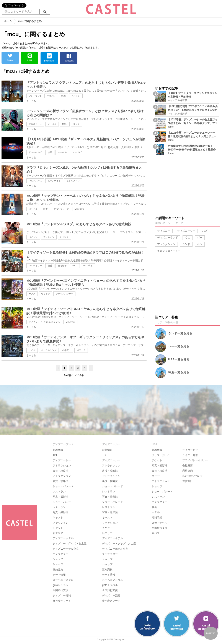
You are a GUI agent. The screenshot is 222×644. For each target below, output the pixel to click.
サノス (76, 124)
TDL (55, 455)
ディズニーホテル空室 (66, 549)
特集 (179, 372)
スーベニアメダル (63, 580)
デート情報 (59, 575)
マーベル (52, 124)
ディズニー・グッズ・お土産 (70, 544)
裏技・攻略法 (60, 471)
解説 (64, 96)
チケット (58, 528)
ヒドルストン (73, 181)
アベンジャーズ (61, 209)
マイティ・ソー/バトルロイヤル (44, 322)
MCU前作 (79, 209)
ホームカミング (49, 350)
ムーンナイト (54, 181)
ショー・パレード (63, 486)
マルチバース (35, 181)
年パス (156, 533)
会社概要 (188, 466)
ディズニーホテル (63, 538)
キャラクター (60, 554)
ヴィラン (46, 294)
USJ (179, 359)
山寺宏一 (67, 350)
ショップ (58, 559)
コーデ (156, 476)
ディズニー (164, 231)
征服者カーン (35, 124)
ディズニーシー (186, 231)
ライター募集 (190, 455)
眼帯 (46, 209)
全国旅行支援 (60, 590)
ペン (200, 244)
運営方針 (188, 481)
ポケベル (33, 209)
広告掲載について (193, 476)
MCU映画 (88, 266)
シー (179, 346)
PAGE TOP (211, 633)
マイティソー (35, 266)
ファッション (60, 523)
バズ (205, 231)
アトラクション (166, 244)
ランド (186, 244)
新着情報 (58, 450)
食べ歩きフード (62, 601)
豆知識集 (58, 570)
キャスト (58, 518)
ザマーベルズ (35, 152)
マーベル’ (77, 152)
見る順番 (62, 266)
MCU (65, 124)
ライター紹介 (190, 450)
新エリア (58, 533)
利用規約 (188, 471)
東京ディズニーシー (169, 251)
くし (188, 238)
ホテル (156, 512)
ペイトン (76, 96)
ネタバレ (51, 96)
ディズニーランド (168, 238)
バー (200, 238)
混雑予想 (157, 518)
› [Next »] (91, 368)
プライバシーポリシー (195, 460)
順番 (50, 266)
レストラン (59, 492)
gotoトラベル (60, 585)
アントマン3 (35, 96)
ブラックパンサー (64, 294)
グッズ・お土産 (161, 455)
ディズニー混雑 (62, 595)
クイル (32, 350)
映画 (50, 152)
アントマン (49, 237)
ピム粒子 (64, 237)
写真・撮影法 (60, 497)
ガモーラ (81, 350)
